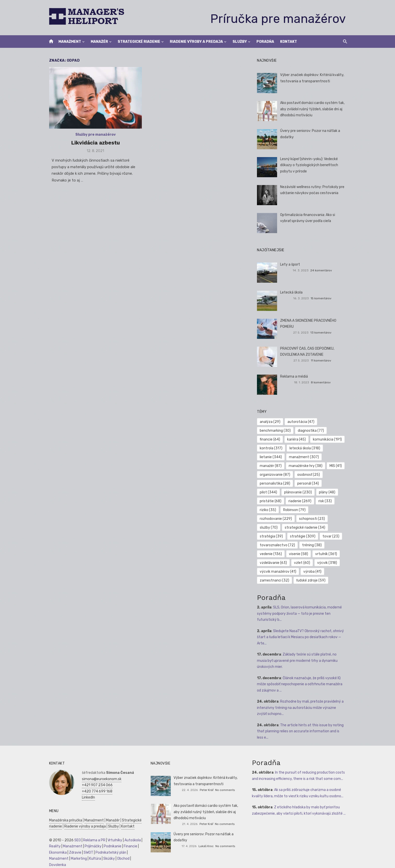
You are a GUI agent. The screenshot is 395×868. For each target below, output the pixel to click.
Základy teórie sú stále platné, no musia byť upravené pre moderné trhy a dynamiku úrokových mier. (303, 661)
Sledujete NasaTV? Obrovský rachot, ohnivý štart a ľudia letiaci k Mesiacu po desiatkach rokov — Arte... (301, 637)
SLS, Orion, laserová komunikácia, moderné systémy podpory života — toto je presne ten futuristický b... (300, 613)
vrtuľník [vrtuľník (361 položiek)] (327, 554)
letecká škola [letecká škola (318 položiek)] (306, 448)
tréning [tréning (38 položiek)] (313, 545)
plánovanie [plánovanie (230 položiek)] (275, 492)
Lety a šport (291, 264)
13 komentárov (323, 333)
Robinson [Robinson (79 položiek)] (272, 510)
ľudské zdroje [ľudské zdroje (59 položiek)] (312, 580)
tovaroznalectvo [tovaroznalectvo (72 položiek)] (278, 545)
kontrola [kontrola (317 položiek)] (272, 448)
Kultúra (92, 859)
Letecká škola (292, 292)
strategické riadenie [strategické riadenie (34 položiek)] (281, 528)
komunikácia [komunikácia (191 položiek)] (328, 439)
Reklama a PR (91, 840)
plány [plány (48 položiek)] (304, 492)
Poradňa (265, 42)
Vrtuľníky (112, 840)
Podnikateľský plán (108, 853)
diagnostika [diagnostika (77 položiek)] (312, 431)
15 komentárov (323, 298)
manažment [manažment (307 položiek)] (305, 457)
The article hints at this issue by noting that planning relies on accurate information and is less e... (303, 731)
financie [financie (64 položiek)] (271, 439)
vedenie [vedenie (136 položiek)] (272, 554)
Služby (240, 42)
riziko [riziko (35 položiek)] (319, 501)
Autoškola (130, 840)
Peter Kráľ (207, 790)
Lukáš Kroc (206, 846)
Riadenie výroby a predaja (196, 42)
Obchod (121, 859)
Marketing (76, 859)
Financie (128, 846)
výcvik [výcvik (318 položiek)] (328, 563)
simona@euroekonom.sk (99, 779)
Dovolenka (55, 865)
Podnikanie (110, 846)
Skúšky (106, 859)
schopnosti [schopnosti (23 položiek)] (274, 519)
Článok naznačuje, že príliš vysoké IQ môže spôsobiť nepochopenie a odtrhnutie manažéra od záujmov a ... (303, 684)
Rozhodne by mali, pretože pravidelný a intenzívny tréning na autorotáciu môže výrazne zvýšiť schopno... (303, 708)
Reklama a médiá (295, 376)
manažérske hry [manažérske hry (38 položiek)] (307, 466)
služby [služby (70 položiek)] (303, 519)
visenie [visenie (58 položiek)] (300, 554)
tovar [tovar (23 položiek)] (302, 536)
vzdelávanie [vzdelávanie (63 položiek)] (274, 563)
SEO (75, 840)
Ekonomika (55, 853)
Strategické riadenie (139, 42)
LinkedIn (86, 797)
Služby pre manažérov (94, 136)
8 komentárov (323, 382)
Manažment (70, 42)
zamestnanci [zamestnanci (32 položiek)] (275, 580)
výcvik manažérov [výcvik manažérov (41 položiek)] (279, 572)
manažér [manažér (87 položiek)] (272, 466)
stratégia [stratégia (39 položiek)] (320, 528)
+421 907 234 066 (94, 785)
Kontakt (289, 42)
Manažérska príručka (63, 820)
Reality (52, 846)
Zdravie (72, 853)
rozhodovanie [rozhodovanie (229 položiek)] (306, 510)
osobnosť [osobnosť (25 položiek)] (310, 475)
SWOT (86, 853)
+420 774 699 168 (94, 791)
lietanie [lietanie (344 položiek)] (272, 457)
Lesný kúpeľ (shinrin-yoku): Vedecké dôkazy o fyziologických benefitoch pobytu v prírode (310, 165)
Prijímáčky (90, 846)
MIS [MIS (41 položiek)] (337, 466)
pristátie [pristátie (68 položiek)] (330, 492)
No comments (225, 790)
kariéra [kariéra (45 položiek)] (298, 439)
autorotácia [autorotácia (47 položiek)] (302, 422)
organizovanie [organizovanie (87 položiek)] (276, 475)
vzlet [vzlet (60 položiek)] (303, 563)
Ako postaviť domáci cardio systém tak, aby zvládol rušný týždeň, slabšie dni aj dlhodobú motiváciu (313, 109)
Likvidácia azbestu (94, 144)
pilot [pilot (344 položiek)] (336, 483)
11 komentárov (323, 360)
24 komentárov (323, 270)
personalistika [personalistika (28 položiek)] (276, 483)
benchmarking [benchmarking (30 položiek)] (276, 431)
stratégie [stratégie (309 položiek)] (273, 536)
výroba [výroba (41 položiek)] (313, 572)
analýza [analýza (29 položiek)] (271, 422)
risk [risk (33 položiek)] (297, 501)
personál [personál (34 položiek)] (309, 483)
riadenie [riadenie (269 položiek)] (272, 501)
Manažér (99, 42)
